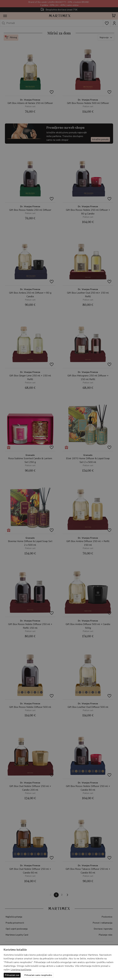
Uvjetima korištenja (21, 970)
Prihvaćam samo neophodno (38, 975)
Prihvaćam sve (12, 975)
